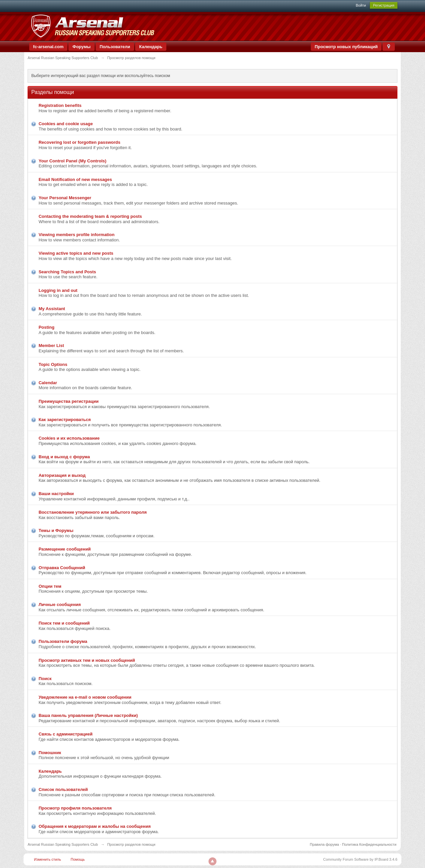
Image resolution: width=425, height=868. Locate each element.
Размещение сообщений (65, 549)
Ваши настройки (56, 494)
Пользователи (115, 47)
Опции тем (50, 586)
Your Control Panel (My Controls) (72, 161)
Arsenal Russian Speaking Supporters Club (63, 844)
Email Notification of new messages (75, 179)
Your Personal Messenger (65, 198)
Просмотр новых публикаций (346, 47)
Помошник (50, 753)
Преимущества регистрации (69, 401)
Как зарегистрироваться (65, 420)
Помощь (78, 859)
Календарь (151, 47)
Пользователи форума (63, 641)
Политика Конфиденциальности (369, 844)
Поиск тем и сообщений (64, 623)
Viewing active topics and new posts (76, 253)
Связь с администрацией (66, 734)
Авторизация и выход (62, 475)
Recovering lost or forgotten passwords (79, 142)
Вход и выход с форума (64, 457)
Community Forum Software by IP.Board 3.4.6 (360, 859)
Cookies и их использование (69, 438)
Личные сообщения (60, 605)
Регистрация (383, 5)
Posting (46, 327)
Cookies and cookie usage (66, 124)
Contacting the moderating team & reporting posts (90, 216)
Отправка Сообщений (62, 568)
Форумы (82, 47)
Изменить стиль (47, 859)
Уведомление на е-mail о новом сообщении (85, 697)
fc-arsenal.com (48, 47)
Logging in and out (58, 290)
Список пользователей (63, 789)
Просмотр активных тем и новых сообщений (87, 660)
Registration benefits (60, 105)
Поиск (45, 679)
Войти (361, 5)
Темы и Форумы (56, 530)
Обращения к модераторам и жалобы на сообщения (95, 826)
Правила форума (324, 844)
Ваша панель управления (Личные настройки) (88, 715)
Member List (51, 346)
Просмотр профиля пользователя (75, 808)
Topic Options (53, 364)
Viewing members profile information (77, 235)
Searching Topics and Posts (67, 272)
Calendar (48, 383)
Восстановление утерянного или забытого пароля (93, 512)
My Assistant (52, 309)
